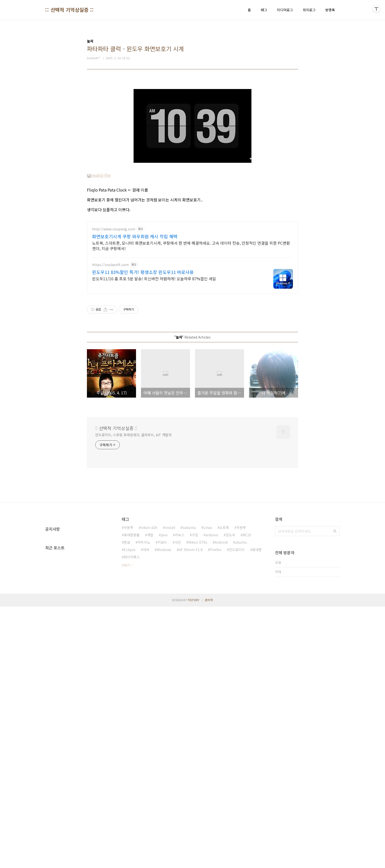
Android (221, 680)
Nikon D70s (198, 680)
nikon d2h (149, 665)
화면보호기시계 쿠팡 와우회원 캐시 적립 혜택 (135, 374)
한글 (127, 680)
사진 (178, 680)
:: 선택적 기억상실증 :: (69, 10)
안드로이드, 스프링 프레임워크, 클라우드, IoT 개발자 (133, 572)
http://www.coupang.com (114, 367)
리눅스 (180, 673)
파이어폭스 (132, 695)
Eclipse (130, 687)
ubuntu (241, 680)
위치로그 (309, 10)
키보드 (162, 680)
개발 (150, 673)
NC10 (247, 673)
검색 (335, 669)
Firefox (216, 687)
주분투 (241, 665)
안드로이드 (237, 687)
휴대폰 (257, 687)
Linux (208, 665)
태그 (264, 10)
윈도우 (230, 673)
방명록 (330, 10)
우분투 (129, 665)
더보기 (126, 703)
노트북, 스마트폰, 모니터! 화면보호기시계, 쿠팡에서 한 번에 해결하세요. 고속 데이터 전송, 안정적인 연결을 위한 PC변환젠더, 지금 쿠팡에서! (191, 383)
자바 (146, 687)
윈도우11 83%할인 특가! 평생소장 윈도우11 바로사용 (143, 410)
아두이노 (144, 680)
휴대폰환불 (132, 673)
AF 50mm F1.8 (191, 687)
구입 (195, 673)
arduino (212, 673)
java (164, 673)
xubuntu (189, 665)
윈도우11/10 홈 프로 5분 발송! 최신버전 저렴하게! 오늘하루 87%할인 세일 (154, 416)
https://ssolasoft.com (110, 402)
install (170, 665)
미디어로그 (285, 10)
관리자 (209, 861)
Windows (164, 687)
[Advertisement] (192, 119)
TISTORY (193, 861)
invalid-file (99, 244)
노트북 (224, 665)
